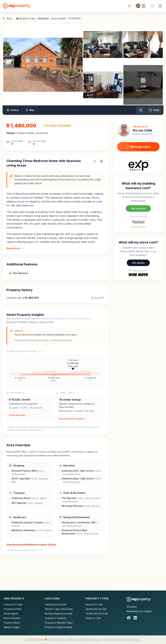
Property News (12, 623)
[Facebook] (129, 618)
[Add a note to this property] (95, 161)
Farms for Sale (93, 618)
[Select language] (101, 161)
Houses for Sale (94, 604)
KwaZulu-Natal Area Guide (59, 614)
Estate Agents (11, 614)
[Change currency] (23, 126)
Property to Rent (13, 609)
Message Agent (138, 147)
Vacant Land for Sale (97, 614)
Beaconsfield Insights (73, 419)
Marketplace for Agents (139, 611)
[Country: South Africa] (141, 6)
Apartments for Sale (96, 609)
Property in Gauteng (56, 618)
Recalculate (17, 415)
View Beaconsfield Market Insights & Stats (33, 545)
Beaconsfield (59, 18)
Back (7, 19)
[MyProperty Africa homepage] (139, 599)
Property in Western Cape (59, 623)
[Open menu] (160, 6)
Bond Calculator (12, 618)
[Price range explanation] (40, 351)
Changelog (134, 640)
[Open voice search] (129, 6)
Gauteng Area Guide (56, 604)
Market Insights (12, 627)
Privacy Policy (119, 640)
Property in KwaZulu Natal (58, 627)
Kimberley (43, 18)
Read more (15, 248)
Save (154, 110)
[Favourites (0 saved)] (152, 6)
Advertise (132, 607)
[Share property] (141, 110)
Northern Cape (27, 18)
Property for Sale (13, 604)
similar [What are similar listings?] (25, 322)
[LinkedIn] (135, 618)
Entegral (55, 640)
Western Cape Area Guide (59, 609)
